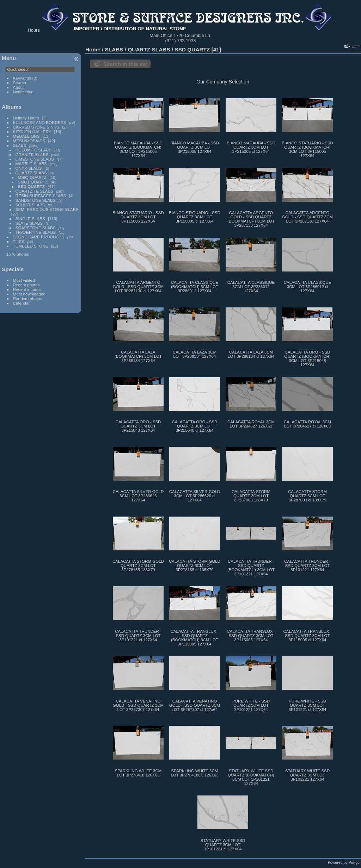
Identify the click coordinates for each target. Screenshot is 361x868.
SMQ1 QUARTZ (33, 182)
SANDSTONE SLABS (36, 200)
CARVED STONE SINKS (36, 127)
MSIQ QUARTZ (32, 177)
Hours (34, 30)
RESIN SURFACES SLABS (41, 196)
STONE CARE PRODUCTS (39, 237)
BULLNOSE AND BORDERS (40, 122)
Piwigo (354, 862)
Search (20, 83)
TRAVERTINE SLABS (36, 232)
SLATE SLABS (29, 223)
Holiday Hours (26, 118)
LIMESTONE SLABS (35, 159)
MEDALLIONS (26, 136)
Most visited (24, 280)
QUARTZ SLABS (31, 173)
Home (93, 49)
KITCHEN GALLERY (32, 132)
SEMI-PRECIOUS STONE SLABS (47, 209)
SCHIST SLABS (30, 205)
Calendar (22, 303)
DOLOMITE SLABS (34, 150)
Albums (12, 107)
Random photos (28, 298)
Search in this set (125, 64)
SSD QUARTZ (31, 186)
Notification (23, 92)
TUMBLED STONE (31, 246)
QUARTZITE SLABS (35, 191)
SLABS (20, 145)
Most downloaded (29, 294)
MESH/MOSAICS (29, 141)
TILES (19, 241)
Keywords (22, 78)
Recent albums (27, 289)
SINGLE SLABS (30, 218)
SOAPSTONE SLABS (36, 228)
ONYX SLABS (29, 168)
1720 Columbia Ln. (192, 35)
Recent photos (26, 285)
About (19, 87)
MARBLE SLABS (31, 164)
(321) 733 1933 (181, 41)
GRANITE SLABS (32, 154)
